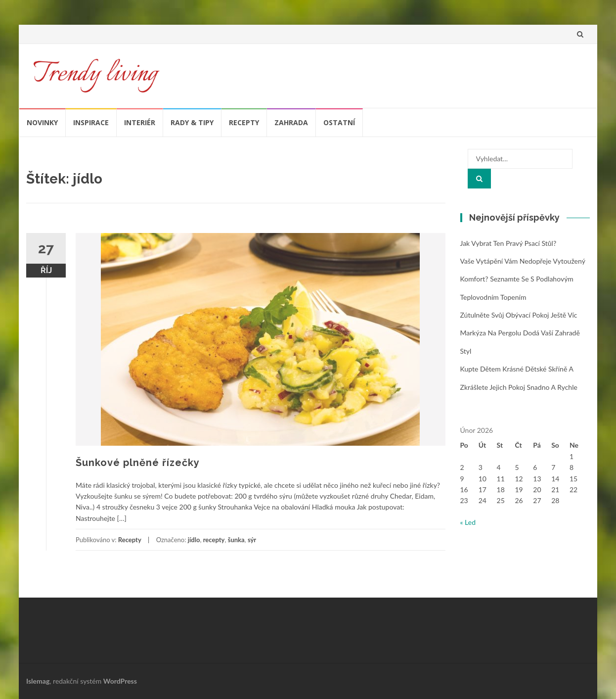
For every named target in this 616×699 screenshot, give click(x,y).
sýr (252, 540)
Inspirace (91, 122)
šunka (236, 540)
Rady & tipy (192, 122)
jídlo (194, 540)
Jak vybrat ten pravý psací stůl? (508, 243)
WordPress (120, 681)
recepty (214, 540)
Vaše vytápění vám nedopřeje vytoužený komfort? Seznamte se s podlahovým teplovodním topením (523, 279)
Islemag (38, 681)
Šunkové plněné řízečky (138, 463)
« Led (468, 522)
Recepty (244, 122)
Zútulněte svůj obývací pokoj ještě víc (519, 315)
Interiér (140, 122)
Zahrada (291, 122)
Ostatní (339, 122)
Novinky (42, 122)
